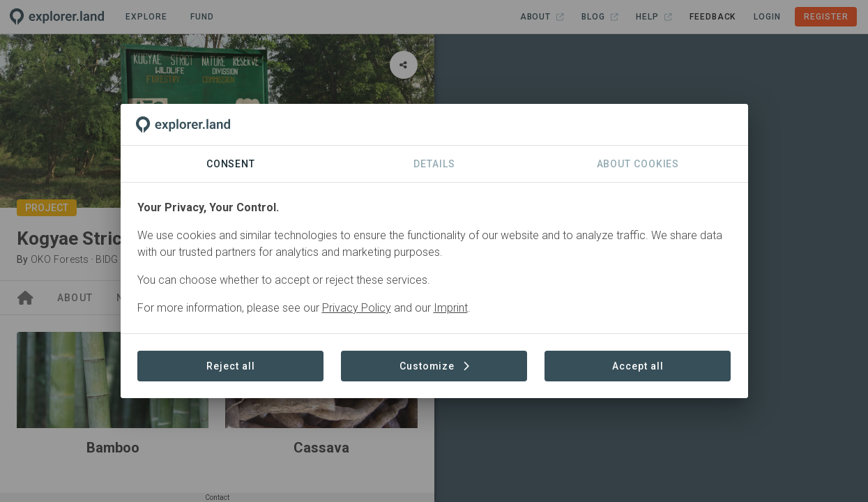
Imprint (451, 308)
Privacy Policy (357, 308)
